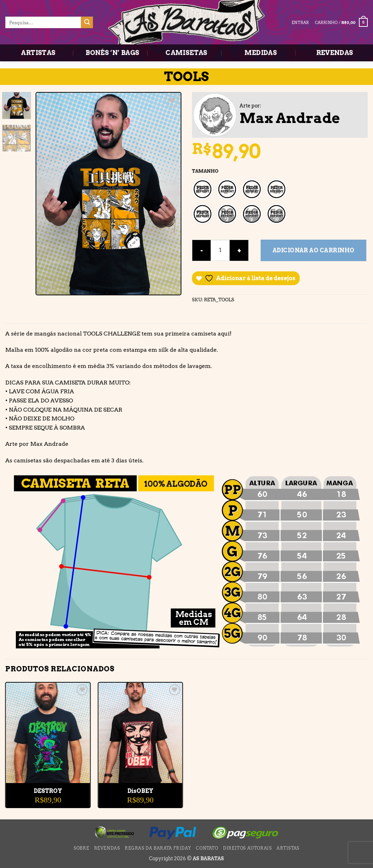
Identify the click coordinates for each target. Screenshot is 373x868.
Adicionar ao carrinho (314, 250)
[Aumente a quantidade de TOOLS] (239, 250)
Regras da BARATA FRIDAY (158, 848)
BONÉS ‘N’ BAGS (112, 53)
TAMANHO (205, 171)
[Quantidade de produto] (220, 250)
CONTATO (207, 848)
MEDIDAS (261, 53)
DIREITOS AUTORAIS (247, 848)
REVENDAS (335, 53)
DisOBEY (140, 791)
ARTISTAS (38, 53)
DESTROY (48, 791)
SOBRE (81, 848)
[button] (341, 22)
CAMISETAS (186, 53)
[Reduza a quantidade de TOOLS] (201, 250)
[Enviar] (87, 23)
